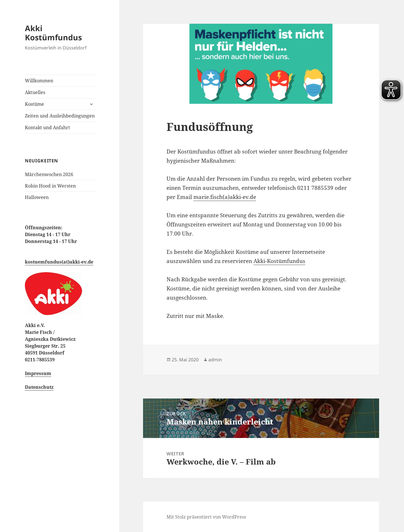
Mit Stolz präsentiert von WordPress (206, 517)
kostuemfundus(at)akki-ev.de (59, 262)
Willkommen (39, 81)
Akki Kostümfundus (53, 33)
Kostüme (34, 104)
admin (215, 360)
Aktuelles (35, 92)
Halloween (37, 197)
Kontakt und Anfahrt (47, 127)
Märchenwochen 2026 (49, 174)
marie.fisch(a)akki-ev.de (225, 197)
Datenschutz (39, 387)
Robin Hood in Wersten (50, 186)
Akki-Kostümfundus (279, 261)
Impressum (38, 373)
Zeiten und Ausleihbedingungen (60, 116)
